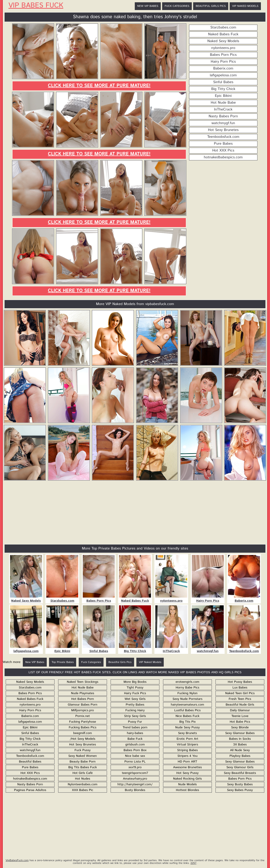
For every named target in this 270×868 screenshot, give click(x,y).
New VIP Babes (148, 6)
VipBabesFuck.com (17, 860)
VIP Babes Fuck (36, 6)
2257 (193, 863)
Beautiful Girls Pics (211, 6)
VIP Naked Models (245, 6)
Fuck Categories (177, 6)
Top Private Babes (63, 662)
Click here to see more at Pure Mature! (99, 86)
